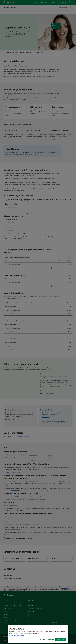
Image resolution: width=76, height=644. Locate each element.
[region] (38, 634)
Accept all (61, 639)
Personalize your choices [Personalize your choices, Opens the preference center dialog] (47, 639)
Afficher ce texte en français (17, 635)
